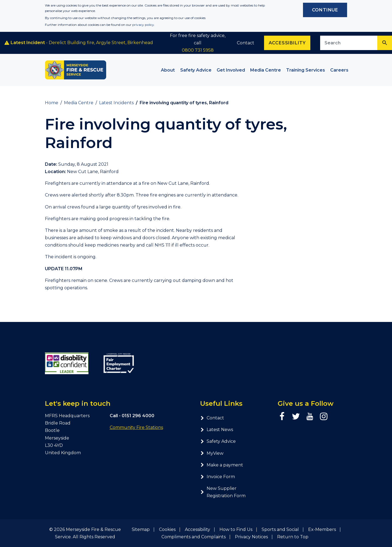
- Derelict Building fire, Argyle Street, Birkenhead (79, 43)
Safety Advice (218, 441)
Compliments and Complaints (194, 537)
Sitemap (141, 529)
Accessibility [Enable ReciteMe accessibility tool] (287, 43)
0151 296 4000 (138, 416)
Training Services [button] (306, 70)
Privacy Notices (251, 537)
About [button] (168, 70)
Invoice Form (218, 477)
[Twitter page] (296, 416)
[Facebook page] (282, 416)
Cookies (167, 529)
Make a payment (222, 465)
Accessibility (197, 529)
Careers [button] (339, 70)
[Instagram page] (324, 416)
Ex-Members (322, 529)
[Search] (385, 43)
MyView (212, 453)
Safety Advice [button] (196, 70)
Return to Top (293, 537)
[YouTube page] (310, 416)
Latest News (217, 430)
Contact (246, 43)
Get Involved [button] (231, 70)
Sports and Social (280, 529)
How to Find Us (236, 529)
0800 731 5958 (198, 50)
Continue (325, 10)
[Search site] (349, 43)
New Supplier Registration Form (223, 492)
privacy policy (143, 25)
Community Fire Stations (136, 427)
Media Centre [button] (266, 70)
